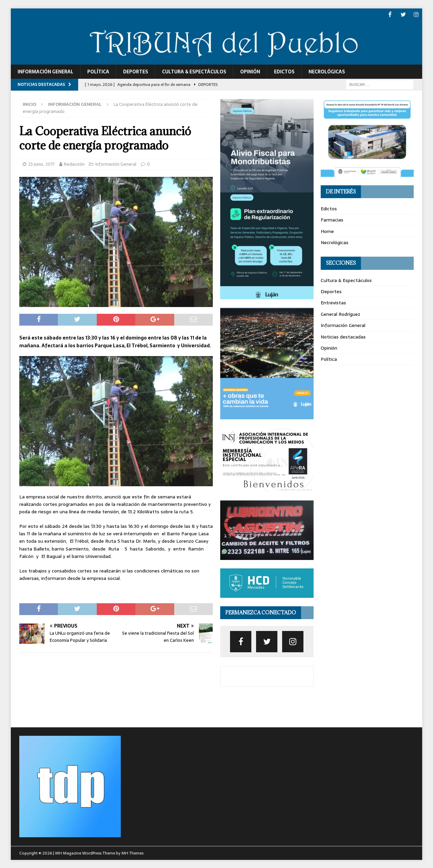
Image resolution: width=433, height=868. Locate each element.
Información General (45, 71)
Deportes (136, 71)
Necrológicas (327, 71)
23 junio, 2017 (41, 164)
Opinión (250, 71)
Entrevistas (333, 302)
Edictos (284, 71)
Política (98, 71)
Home (327, 231)
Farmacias (332, 219)
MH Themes (132, 853)
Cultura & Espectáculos (194, 71)
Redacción (74, 164)
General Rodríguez (340, 313)
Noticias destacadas (343, 336)
